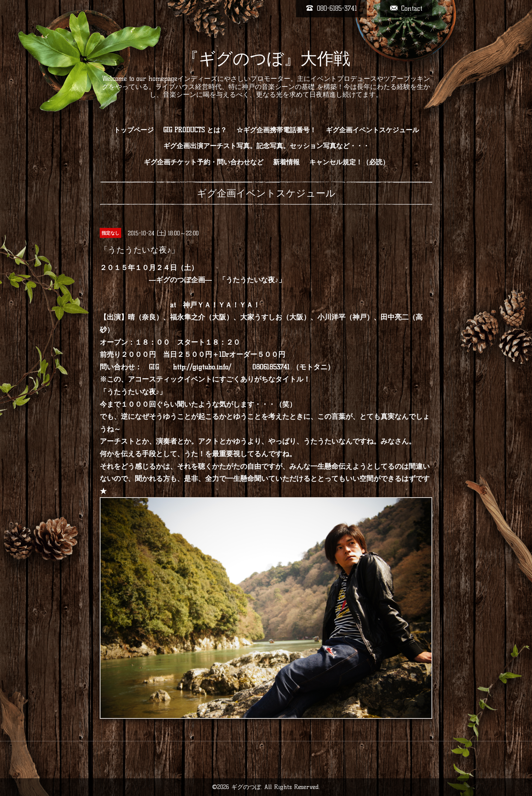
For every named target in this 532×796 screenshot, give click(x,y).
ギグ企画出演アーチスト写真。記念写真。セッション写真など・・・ (266, 146)
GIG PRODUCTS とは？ (195, 130)
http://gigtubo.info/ (202, 367)
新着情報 (286, 162)
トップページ (134, 130)
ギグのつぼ (246, 787)
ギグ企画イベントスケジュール (372, 130)
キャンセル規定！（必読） (349, 162)
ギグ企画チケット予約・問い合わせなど (204, 162)
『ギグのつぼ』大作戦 (266, 58)
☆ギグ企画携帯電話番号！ (276, 130)
